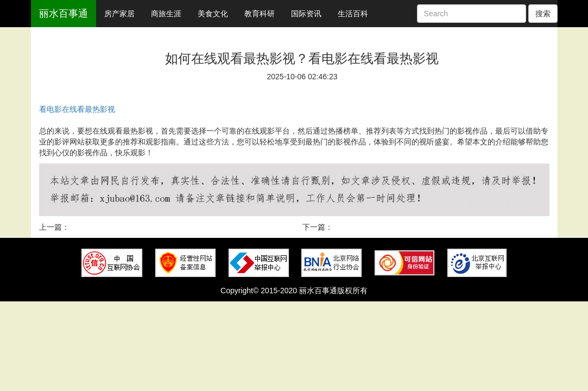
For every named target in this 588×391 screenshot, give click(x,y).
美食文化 (213, 14)
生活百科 (353, 14)
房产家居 (119, 14)
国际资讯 (306, 14)
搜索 (543, 14)
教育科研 (260, 14)
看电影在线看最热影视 (77, 109)
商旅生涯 (166, 14)
